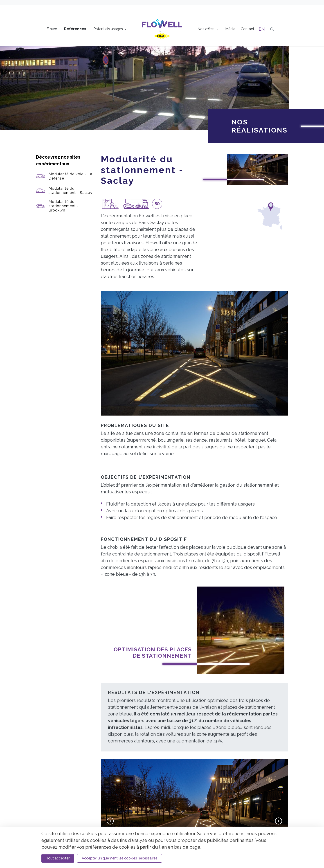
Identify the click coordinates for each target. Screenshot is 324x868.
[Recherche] (272, 29)
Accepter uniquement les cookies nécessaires (119, 858)
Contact (247, 29)
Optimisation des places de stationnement (153, 535)
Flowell (53, 29)
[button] (110, 703)
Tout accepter (58, 858)
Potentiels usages (109, 29)
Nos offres (206, 29)
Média (230, 29)
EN (262, 29)
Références (75, 29)
